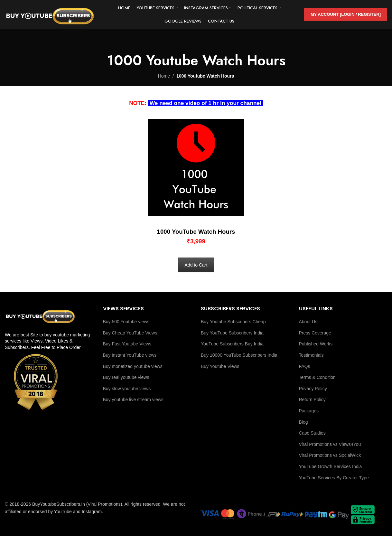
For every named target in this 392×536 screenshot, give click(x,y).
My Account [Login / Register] (346, 14)
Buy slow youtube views (127, 389)
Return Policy (312, 400)
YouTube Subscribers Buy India (232, 344)
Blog (303, 422)
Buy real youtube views (126, 377)
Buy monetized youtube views (133, 366)
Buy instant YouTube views (130, 355)
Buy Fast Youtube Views (127, 344)
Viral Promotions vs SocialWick (330, 455)
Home (164, 76)
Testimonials (311, 355)
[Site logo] (50, 14)
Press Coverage (315, 333)
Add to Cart (196, 265)
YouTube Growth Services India (331, 466)
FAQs (305, 366)
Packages (309, 411)
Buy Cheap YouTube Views (130, 333)
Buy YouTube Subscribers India (232, 333)
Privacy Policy (313, 389)
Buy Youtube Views (220, 366)
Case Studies (312, 433)
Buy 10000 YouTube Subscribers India (239, 355)
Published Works (316, 344)
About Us (308, 322)
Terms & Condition (317, 377)
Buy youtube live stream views (133, 400)
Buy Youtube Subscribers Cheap (233, 322)
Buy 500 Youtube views (126, 322)
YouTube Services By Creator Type (334, 478)
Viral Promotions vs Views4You (330, 444)
